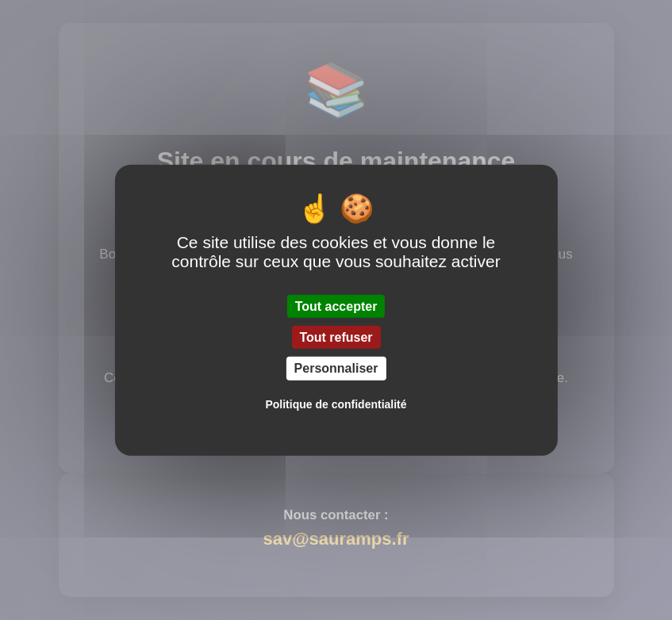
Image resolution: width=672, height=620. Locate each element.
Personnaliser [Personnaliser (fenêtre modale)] (336, 368)
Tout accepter (336, 306)
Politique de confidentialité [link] (336, 404)
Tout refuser (336, 337)
